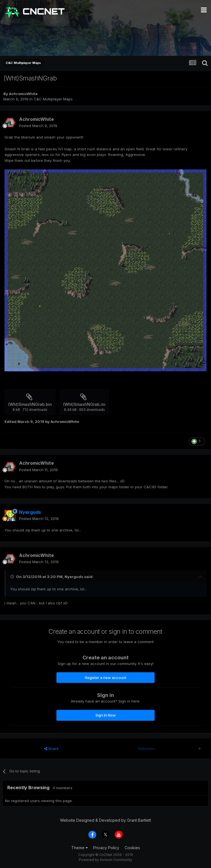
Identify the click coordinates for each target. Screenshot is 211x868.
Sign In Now (105, 715)
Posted (38, 126)
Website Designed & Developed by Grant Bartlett (105, 820)
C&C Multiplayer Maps (53, 99)
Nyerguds (74, 577)
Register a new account (106, 678)
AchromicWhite (23, 94)
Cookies (132, 848)
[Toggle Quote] (13, 577)
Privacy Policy (106, 848)
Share (51, 749)
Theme (80, 848)
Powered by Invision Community (105, 860)
